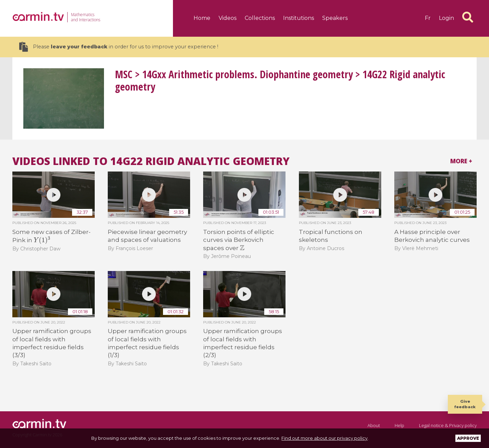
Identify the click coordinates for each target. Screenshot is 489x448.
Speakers (335, 18)
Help (399, 425)
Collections (260, 18)
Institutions (299, 18)
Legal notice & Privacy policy (448, 425)
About (374, 425)
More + (461, 161)
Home (202, 18)
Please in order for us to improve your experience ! (119, 47)
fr (428, 18)
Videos (228, 18)
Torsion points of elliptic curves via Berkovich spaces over (239, 240)
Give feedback (465, 404)
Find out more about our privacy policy (324, 438)
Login (446, 18)
